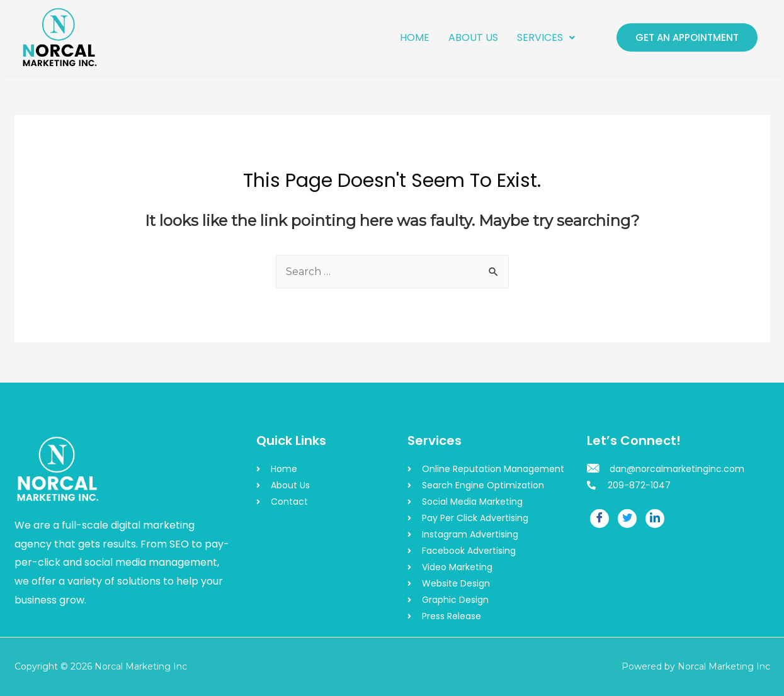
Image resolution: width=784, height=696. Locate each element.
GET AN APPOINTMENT (687, 37)
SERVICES (546, 37)
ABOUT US (473, 37)
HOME (415, 37)
